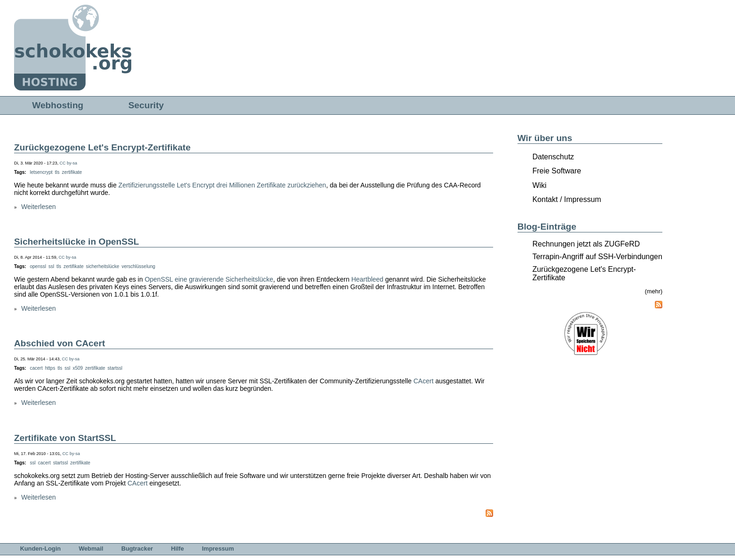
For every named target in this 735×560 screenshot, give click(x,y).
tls (57, 172)
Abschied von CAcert (60, 343)
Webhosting (57, 105)
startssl (115, 368)
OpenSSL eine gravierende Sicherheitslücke (209, 279)
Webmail (91, 549)
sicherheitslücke (102, 266)
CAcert (424, 381)
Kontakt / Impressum (567, 199)
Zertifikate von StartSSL (65, 438)
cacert (36, 368)
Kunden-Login (41, 549)
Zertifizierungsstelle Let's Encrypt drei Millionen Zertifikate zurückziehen (222, 185)
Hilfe (178, 549)
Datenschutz (553, 157)
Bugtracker (137, 549)
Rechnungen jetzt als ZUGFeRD (586, 244)
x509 (78, 368)
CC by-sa (68, 163)
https (50, 368)
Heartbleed (367, 279)
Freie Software (557, 171)
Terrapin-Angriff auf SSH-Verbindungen (597, 257)
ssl (51, 266)
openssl (38, 266)
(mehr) (654, 291)
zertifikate (72, 172)
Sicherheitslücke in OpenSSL (77, 242)
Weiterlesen (38, 207)
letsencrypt (41, 172)
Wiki (540, 185)
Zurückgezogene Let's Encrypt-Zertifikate (102, 147)
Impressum (218, 549)
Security (146, 105)
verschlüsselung (138, 266)
